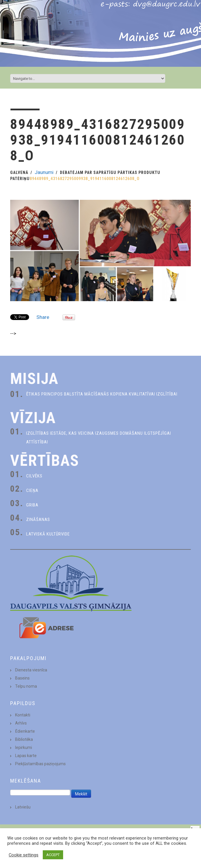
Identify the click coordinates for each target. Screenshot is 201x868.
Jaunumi (44, 172)
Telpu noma (26, 686)
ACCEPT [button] (53, 855)
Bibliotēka (24, 739)
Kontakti (23, 715)
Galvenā (19, 172)
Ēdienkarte (25, 731)
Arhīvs (21, 723)
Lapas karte (26, 756)
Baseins (22, 678)
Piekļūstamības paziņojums (40, 764)
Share (43, 317)
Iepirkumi (24, 747)
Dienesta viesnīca (31, 670)
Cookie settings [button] (24, 855)
